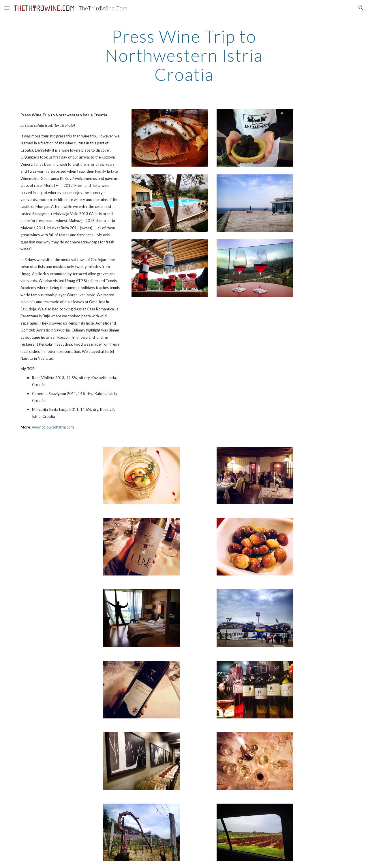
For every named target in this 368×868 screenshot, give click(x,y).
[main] (184, 55)
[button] (7, 8)
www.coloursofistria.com (53, 427)
